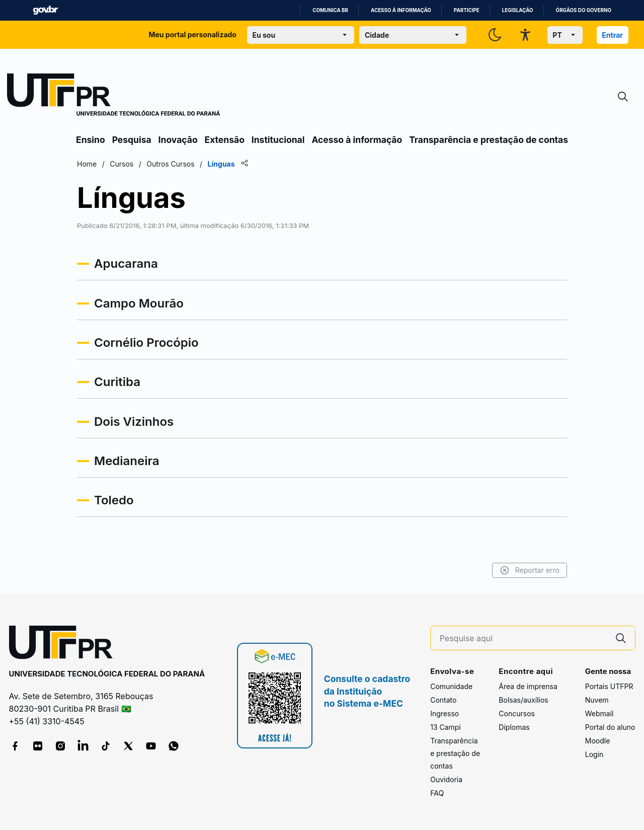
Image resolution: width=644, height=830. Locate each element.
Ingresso (445, 713)
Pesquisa (132, 140)
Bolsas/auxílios (523, 700)
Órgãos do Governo (584, 10)
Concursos (517, 713)
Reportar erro (530, 570)
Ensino (91, 140)
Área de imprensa (528, 686)
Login (594, 754)
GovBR (45, 10)
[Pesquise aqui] (523, 638)
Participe (467, 10)
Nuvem (597, 700)
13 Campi (446, 727)
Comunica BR (330, 10)
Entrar (612, 35)
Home (87, 164)
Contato (443, 700)
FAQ (437, 793)
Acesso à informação (401, 10)
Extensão (225, 140)
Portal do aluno (610, 727)
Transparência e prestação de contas (489, 140)
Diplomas (514, 727)
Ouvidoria (446, 779)
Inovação (178, 140)
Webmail (599, 713)
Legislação (518, 10)
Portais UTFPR (609, 686)
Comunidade (451, 686)
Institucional (278, 140)
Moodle (598, 741)
